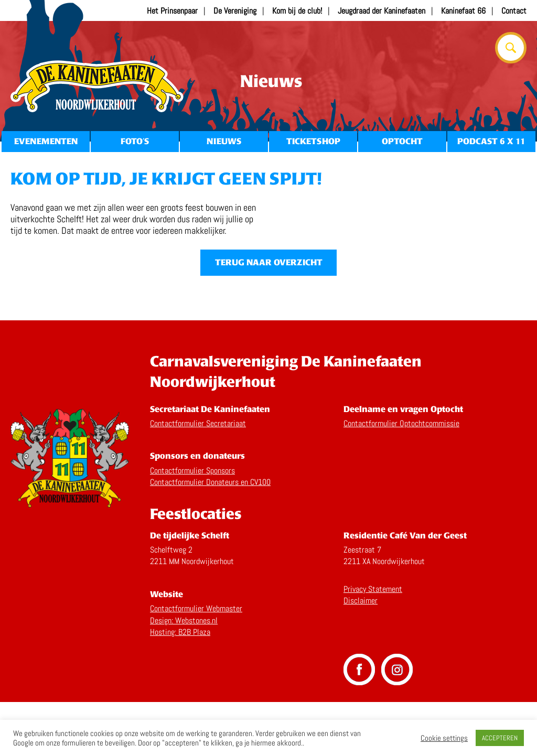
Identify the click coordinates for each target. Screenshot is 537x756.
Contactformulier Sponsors (192, 524)
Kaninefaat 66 (463, 11)
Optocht (402, 141)
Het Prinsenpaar (172, 11)
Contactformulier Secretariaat (198, 477)
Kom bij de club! (297, 11)
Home (97, 87)
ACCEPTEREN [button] (500, 738)
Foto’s (135, 141)
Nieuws (224, 141)
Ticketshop (313, 141)
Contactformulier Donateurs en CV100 (210, 536)
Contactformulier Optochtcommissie (401, 477)
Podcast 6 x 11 (491, 141)
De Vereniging (235, 11)
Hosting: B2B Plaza (180, 686)
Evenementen (46, 141)
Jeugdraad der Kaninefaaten (382, 11)
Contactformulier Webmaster (196, 662)
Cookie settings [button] (444, 738)
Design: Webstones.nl (184, 674)
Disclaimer (361, 655)
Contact (514, 11)
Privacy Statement (373, 642)
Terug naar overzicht (269, 316)
